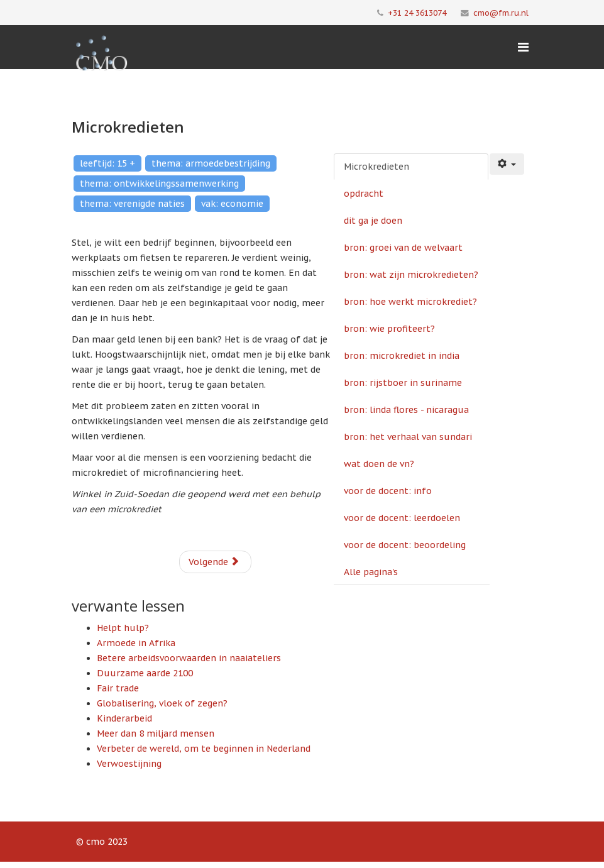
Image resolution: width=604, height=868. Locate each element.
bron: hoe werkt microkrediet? (410, 302)
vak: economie (232, 204)
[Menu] (523, 47)
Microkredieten (376, 167)
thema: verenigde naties (132, 204)
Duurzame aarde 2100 (145, 673)
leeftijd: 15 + (107, 163)
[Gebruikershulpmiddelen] (507, 164)
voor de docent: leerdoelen (402, 518)
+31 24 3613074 (417, 13)
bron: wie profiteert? (389, 329)
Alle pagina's (371, 572)
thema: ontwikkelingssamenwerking (159, 184)
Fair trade (118, 688)
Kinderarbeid (124, 718)
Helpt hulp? (123, 628)
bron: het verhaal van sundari (408, 437)
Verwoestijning (129, 764)
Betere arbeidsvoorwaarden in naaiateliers (189, 658)
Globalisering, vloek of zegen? (162, 703)
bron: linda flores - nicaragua (406, 410)
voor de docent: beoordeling (405, 545)
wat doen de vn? (379, 464)
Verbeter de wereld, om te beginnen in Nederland (204, 749)
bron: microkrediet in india (402, 356)
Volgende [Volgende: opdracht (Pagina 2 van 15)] (214, 562)
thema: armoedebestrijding (211, 163)
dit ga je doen (373, 221)
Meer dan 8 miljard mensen (156, 733)
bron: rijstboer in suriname (403, 383)
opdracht (364, 194)
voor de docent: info (388, 491)
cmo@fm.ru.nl (501, 13)
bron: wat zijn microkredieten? (411, 275)
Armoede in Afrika (136, 643)
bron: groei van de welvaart (403, 248)
